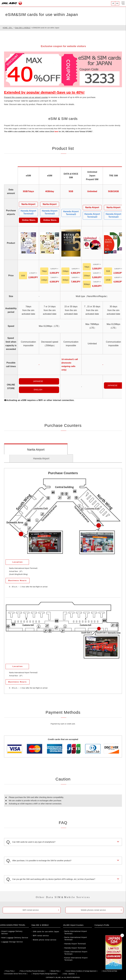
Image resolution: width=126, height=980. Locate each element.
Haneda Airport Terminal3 (75, 948)
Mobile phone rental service (45, 940)
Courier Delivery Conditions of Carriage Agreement (81, 971)
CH (117, 3)
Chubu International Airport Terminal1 (76, 953)
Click (54, 132)
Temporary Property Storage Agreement (45, 974)
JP (113, 3)
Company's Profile (102, 925)
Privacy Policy (10, 971)
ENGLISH (38, 390)
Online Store (28, 220)
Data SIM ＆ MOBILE (23, 28)
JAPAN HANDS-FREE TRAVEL (13, 925)
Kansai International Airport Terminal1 (76, 959)
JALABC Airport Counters (74, 925)
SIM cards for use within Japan (46, 932)
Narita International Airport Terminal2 (76, 939)
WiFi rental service (31, 910)
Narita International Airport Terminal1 (76, 932)
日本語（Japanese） (69, 974)
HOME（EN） (8, 28)
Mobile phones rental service (93, 910)
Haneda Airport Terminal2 (75, 944)
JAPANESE (38, 381)
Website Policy (55, 971)
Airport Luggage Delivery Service (12, 932)
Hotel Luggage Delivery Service (15, 938)
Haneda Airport (41, 459)
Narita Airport (36, 450)
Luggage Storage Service (12, 942)
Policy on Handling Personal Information (32, 971)
